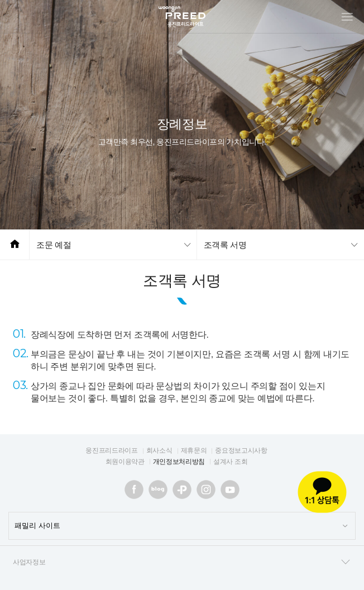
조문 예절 (54, 245)
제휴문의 (194, 450)
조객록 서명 (225, 245)
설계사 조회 (230, 462)
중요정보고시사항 (241, 450)
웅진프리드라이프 (111, 450)
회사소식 (159, 450)
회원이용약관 (125, 462)
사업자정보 (182, 562)
